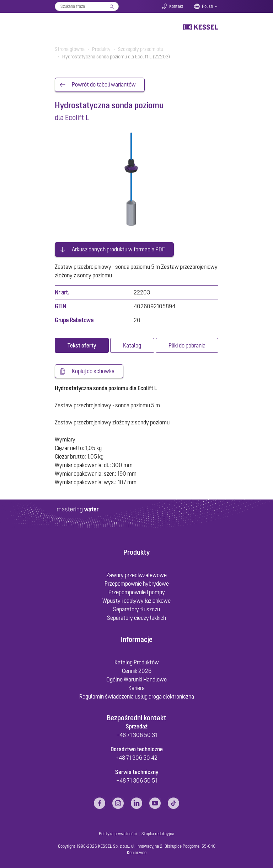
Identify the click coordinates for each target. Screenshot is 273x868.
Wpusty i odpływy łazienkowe (136, 600)
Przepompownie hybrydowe (137, 583)
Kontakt (176, 6)
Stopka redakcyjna (158, 833)
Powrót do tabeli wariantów (104, 85)
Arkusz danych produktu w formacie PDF (118, 248)
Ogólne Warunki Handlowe (136, 678)
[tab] (82, 344)
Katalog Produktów (137, 661)
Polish (207, 6)
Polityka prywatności (118, 833)
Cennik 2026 (137, 670)
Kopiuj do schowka (93, 370)
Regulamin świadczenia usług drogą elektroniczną (137, 695)
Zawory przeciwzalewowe (136, 574)
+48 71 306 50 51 (137, 780)
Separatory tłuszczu (136, 608)
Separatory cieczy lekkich (136, 617)
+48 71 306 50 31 (137, 734)
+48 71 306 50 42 (136, 757)
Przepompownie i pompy (137, 591)
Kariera (136, 687)
